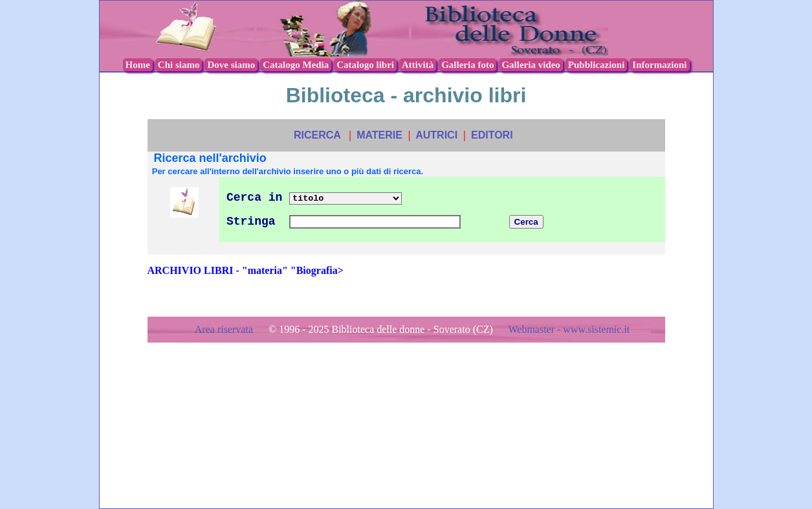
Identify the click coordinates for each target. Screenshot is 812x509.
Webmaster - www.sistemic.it (569, 329)
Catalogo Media (296, 65)
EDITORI (492, 135)
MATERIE (379, 135)
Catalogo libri (365, 65)
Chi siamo (179, 65)
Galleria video (531, 65)
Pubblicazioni (597, 65)
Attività (418, 65)
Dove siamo (231, 65)
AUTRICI (436, 135)
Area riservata (225, 329)
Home (138, 65)
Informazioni (659, 65)
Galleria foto (467, 65)
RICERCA (317, 135)
